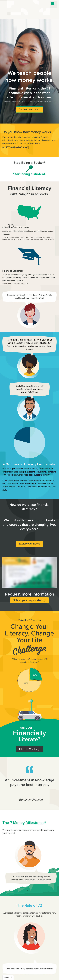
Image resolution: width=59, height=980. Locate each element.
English (6, 978)
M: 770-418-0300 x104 (15, 148)
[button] (53, 4)
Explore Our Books (30, 544)
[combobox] (8, 978)
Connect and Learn (29, 110)
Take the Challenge (29, 749)
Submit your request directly (29, 600)
